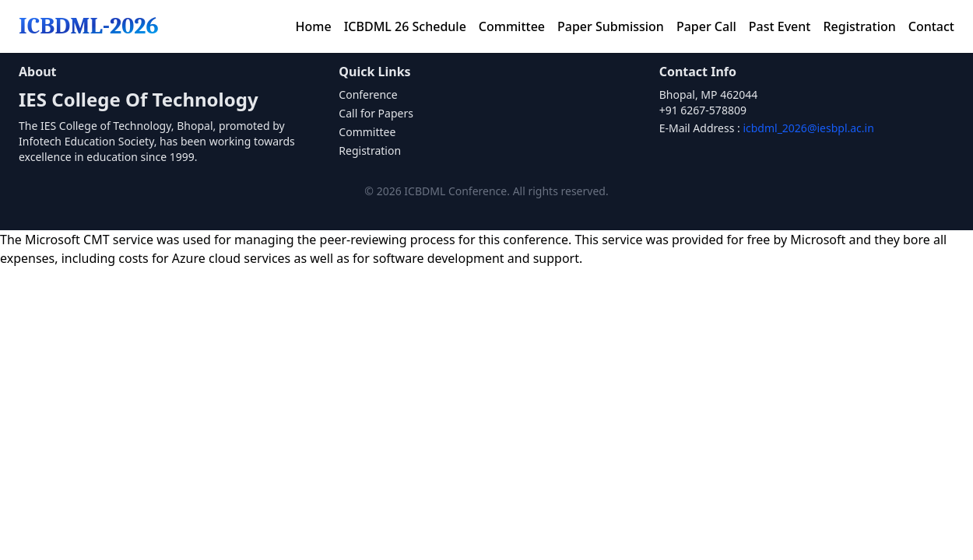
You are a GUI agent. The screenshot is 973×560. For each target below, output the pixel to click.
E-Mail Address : (767, 128)
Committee (512, 26)
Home (314, 26)
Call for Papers (376, 113)
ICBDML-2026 (89, 26)
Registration (859, 26)
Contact (931, 26)
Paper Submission (611, 26)
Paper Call (706, 26)
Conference (368, 94)
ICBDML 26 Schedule (405, 26)
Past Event (780, 26)
